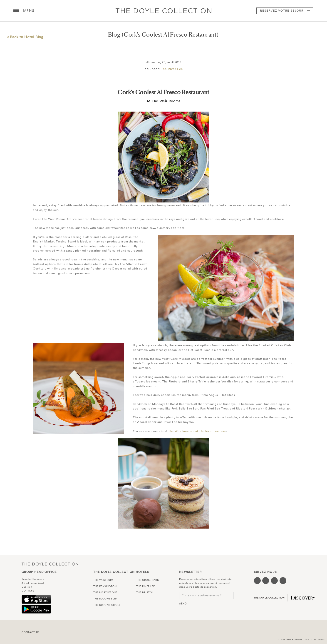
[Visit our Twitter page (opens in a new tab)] (266, 581)
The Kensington (105, 586)
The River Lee (172, 69)
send (183, 604)
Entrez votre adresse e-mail (201, 595)
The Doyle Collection (50, 564)
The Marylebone (105, 592)
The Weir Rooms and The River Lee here (197, 431)
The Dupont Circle (107, 605)
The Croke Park (148, 580)
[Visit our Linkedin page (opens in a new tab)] (283, 581)
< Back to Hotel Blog (25, 37)
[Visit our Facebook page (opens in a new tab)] (257, 581)
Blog (114, 34)
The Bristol (145, 592)
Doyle (163, 11)
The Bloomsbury (106, 599)
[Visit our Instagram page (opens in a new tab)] (274, 581)
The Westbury (104, 580)
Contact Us (31, 632)
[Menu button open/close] (16, 11)
